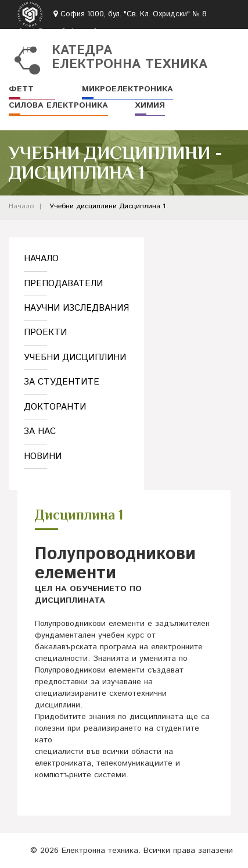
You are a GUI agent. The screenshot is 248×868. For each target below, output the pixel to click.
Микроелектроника (127, 89)
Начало (21, 206)
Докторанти (55, 407)
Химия (150, 105)
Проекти (45, 332)
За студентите (62, 382)
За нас (40, 431)
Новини (43, 456)
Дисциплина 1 (142, 206)
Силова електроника (58, 105)
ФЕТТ (21, 89)
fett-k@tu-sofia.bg (50, 32)
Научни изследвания (76, 308)
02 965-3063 (125, 32)
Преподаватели (63, 284)
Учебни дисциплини (83, 206)
